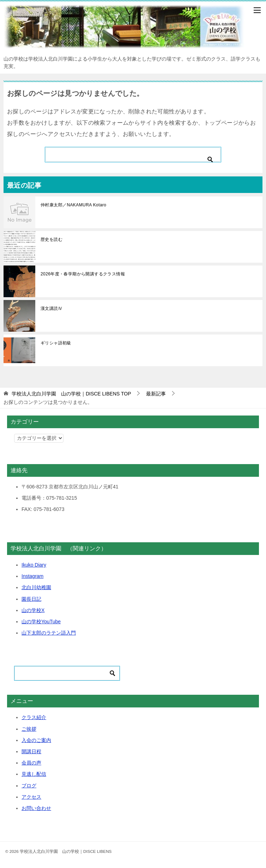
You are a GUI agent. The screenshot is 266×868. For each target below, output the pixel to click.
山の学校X (33, 610)
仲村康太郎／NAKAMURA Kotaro (73, 205)
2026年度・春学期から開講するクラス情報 (83, 274)
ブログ (29, 786)
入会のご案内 (36, 740)
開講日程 (31, 751)
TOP (71, 394)
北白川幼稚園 (36, 587)
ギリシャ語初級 (56, 343)
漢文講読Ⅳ (52, 308)
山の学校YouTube (41, 622)
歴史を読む (52, 239)
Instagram (32, 576)
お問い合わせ (36, 808)
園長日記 (31, 599)
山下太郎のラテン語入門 (49, 633)
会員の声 (31, 763)
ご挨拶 (29, 729)
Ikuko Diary (34, 565)
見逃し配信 (34, 774)
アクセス (31, 797)
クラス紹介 (34, 717)
